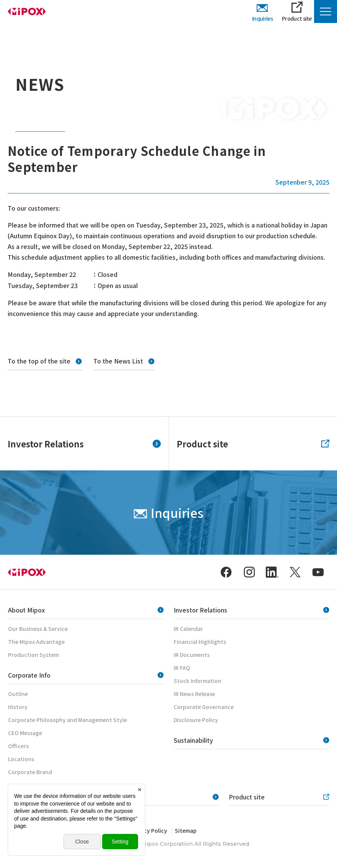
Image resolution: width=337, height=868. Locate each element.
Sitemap (186, 830)
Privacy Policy (149, 830)
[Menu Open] (326, 11)
